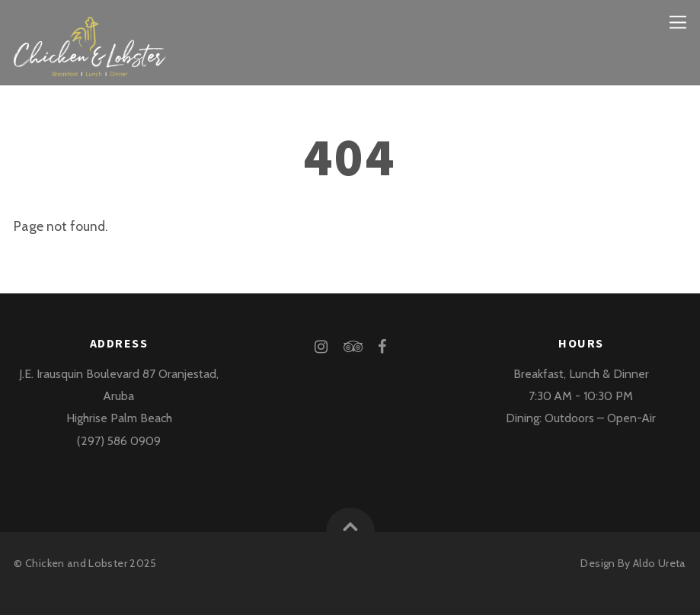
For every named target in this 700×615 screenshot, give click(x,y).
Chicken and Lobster (76, 563)
